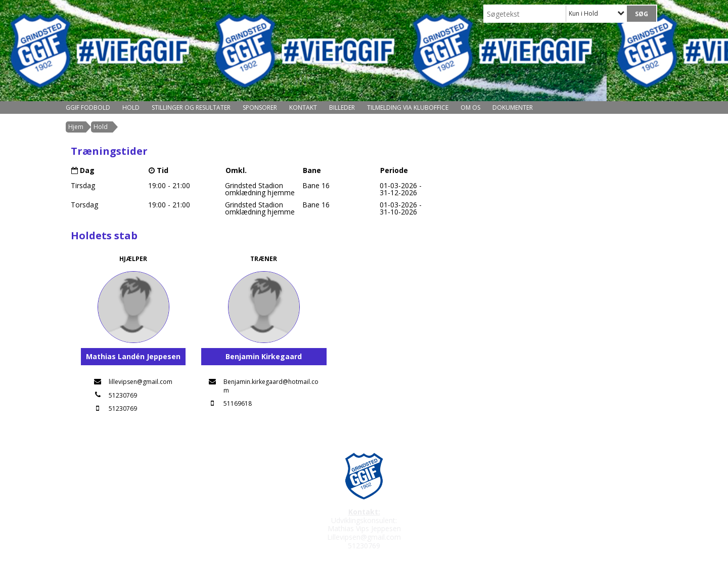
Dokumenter (513, 107)
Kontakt (303, 107)
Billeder (342, 107)
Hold (131, 107)
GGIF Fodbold (88, 107)
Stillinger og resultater (191, 107)
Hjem (76, 127)
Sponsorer (260, 107)
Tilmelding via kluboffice (408, 107)
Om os (470, 107)
